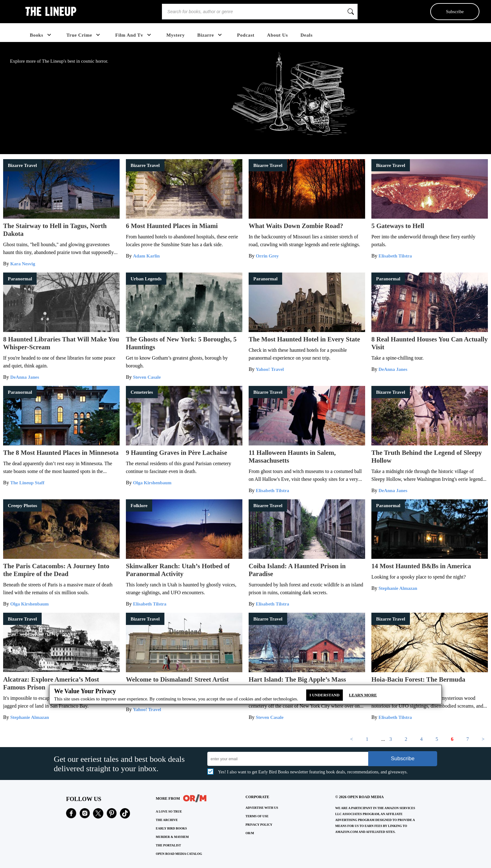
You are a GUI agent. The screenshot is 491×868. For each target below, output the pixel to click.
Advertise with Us (262, 808)
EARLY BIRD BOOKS (171, 828)
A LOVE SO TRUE (169, 811)
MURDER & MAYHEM (172, 837)
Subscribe (455, 12)
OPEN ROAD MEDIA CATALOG (179, 854)
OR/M (250, 833)
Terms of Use (257, 816)
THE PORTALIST (168, 845)
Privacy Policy (259, 825)
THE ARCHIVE (167, 820)
